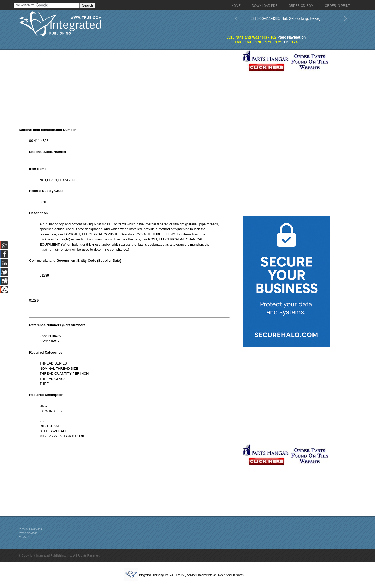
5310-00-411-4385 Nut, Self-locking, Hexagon (287, 18)
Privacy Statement (30, 529)
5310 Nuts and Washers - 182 (251, 37)
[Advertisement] (129, 86)
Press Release (28, 533)
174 (294, 42)
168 (238, 42)
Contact (24, 537)
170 (258, 42)
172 (278, 42)
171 (268, 42)
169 (248, 42)
